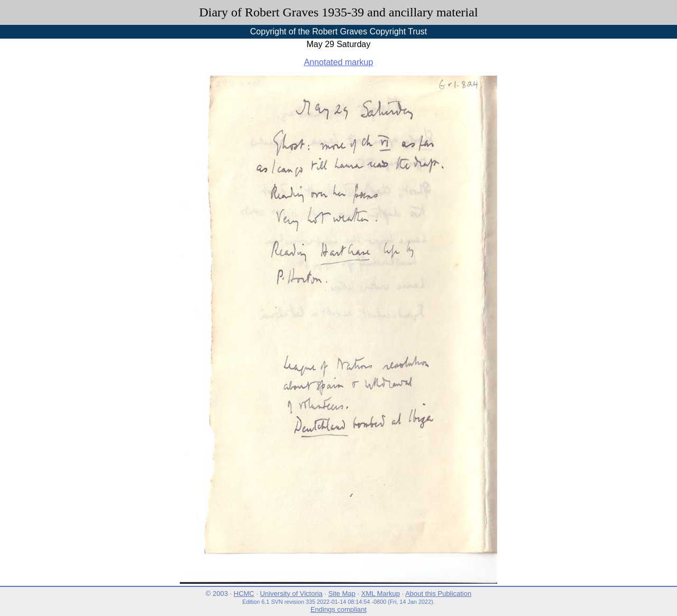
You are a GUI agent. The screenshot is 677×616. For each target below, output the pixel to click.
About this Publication (438, 594)
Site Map (342, 594)
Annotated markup (339, 62)
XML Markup (381, 594)
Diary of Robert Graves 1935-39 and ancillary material (338, 12)
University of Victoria (291, 594)
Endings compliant (338, 609)
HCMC (244, 594)
